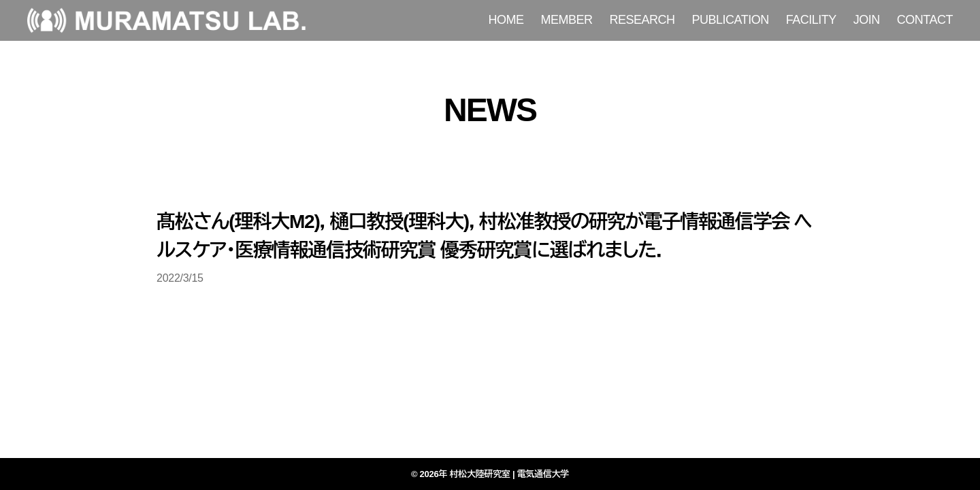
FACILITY (811, 20)
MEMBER (567, 20)
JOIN (867, 20)
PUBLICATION (731, 20)
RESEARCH (642, 20)
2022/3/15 (180, 278)
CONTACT (925, 20)
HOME (506, 20)
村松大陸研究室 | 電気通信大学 (510, 474)
